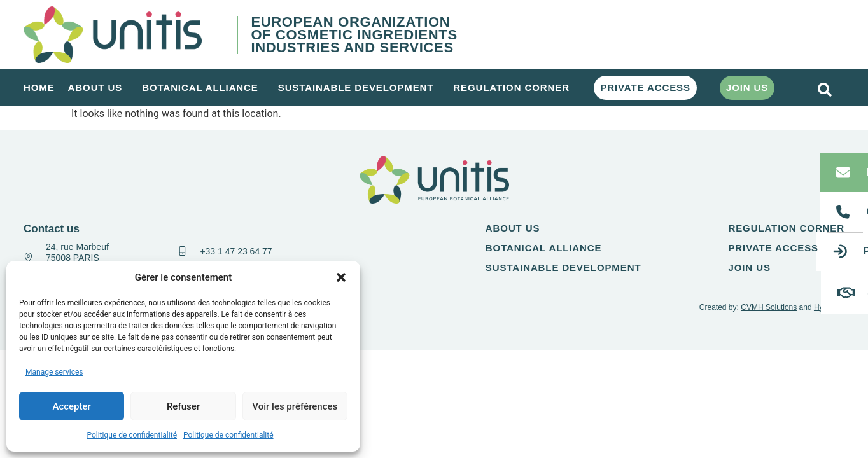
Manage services (54, 372)
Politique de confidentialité (132, 435)
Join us (747, 87)
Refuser (183, 406)
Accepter (71, 406)
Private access (645, 87)
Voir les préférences (295, 406)
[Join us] (846, 293)
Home (39, 87)
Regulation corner (514, 88)
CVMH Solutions (769, 307)
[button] (341, 277)
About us (99, 88)
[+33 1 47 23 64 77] (182, 251)
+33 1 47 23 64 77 (236, 251)
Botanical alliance (203, 88)
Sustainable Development (359, 88)
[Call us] (843, 212)
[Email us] (843, 172)
